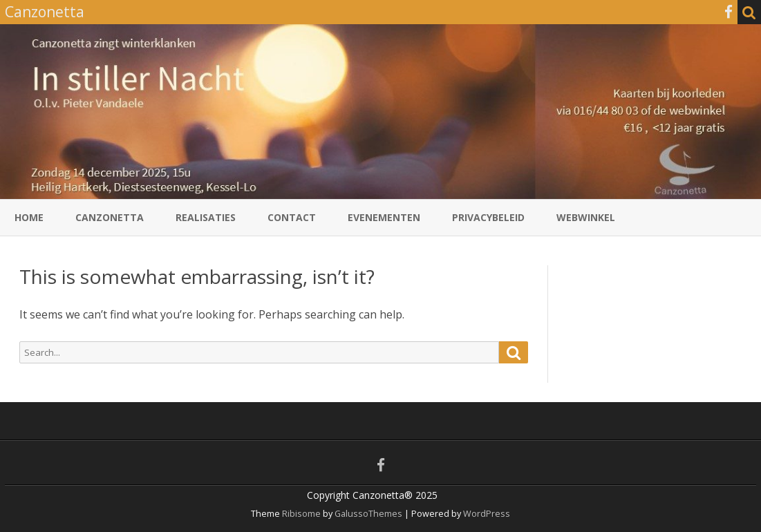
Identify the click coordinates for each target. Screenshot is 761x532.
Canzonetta (110, 217)
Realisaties (206, 217)
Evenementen (384, 217)
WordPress (486, 514)
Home (29, 217)
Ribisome (301, 514)
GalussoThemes (368, 514)
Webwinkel (586, 217)
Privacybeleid (488, 217)
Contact (292, 217)
